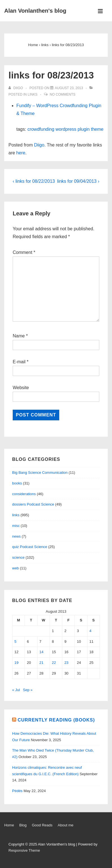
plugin (84, 129)
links (33, 94)
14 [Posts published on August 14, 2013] (41, 652)
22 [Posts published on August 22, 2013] (54, 663)
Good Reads (42, 825)
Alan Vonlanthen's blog (35, 11)
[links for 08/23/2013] (69, 88)
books (17, 483)
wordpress (66, 129)
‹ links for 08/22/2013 (34, 181)
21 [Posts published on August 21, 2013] (41, 663)
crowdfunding (41, 129)
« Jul (16, 690)
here (21, 153)
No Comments (62, 94)
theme (97, 129)
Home (9, 825)
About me (66, 825)
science (18, 557)
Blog (23, 825)
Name (19, 336)
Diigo (39, 145)
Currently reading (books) (56, 720)
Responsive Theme (24, 850)
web (16, 568)
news (16, 536)
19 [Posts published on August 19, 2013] (16, 663)
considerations (24, 494)
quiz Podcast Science (30, 547)
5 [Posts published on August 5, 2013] (15, 642)
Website (21, 388)
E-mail (19, 362)
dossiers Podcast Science (33, 504)
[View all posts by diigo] (16, 88)
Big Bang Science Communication (40, 473)
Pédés (17, 791)
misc (16, 526)
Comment (24, 252)
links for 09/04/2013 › (78, 181)
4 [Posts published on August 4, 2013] (90, 631)
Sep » (28, 690)
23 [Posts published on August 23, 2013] (66, 663)
